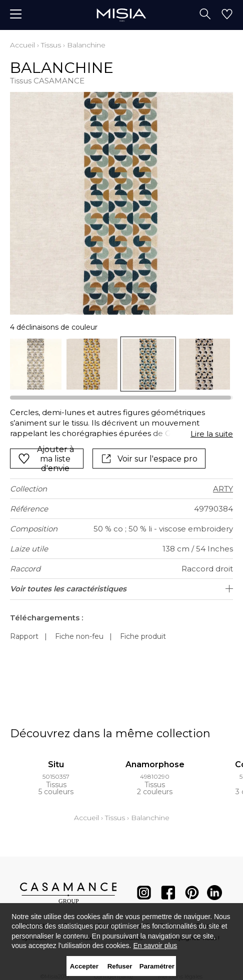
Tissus (51, 45)
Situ (56, 764)
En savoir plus (155, 946)
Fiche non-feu (79, 636)
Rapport (24, 636)
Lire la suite (212, 434)
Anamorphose (155, 764)
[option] (36, 364)
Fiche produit (143, 636)
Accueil (22, 45)
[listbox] (121, 364)
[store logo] (121, 15)
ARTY (223, 489)
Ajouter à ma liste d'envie (46, 459)
